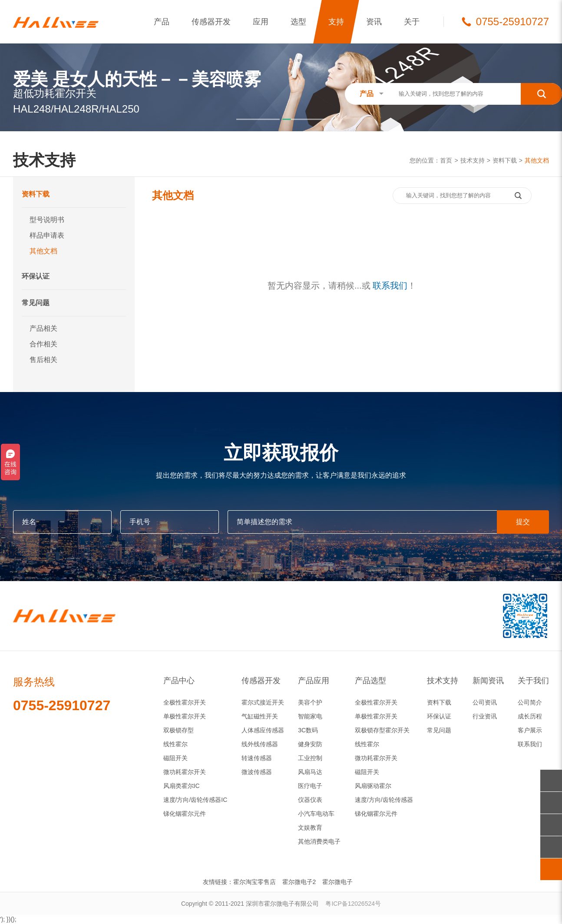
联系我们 (390, 286)
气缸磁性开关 (260, 716)
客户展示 (530, 730)
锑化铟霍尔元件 (185, 814)
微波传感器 (257, 772)
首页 (446, 160)
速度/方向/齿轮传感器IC (195, 800)
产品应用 (314, 681)
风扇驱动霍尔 (373, 786)
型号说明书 (47, 220)
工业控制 (310, 758)
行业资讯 (485, 716)
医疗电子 (310, 786)
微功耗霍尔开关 (185, 772)
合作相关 (43, 344)
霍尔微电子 (337, 882)
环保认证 (36, 276)
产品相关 (43, 328)
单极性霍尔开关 (185, 716)
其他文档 (537, 160)
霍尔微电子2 (299, 882)
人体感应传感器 (263, 730)
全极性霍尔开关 (185, 702)
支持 (336, 22)
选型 (298, 22)
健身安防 (310, 744)
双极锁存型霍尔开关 (382, 730)
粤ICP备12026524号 (353, 904)
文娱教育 (310, 828)
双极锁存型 (179, 730)
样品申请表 (47, 235)
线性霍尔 (175, 744)
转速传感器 (257, 758)
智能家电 (310, 716)
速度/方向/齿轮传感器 (384, 800)
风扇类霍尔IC (182, 786)
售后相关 (43, 360)
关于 (412, 22)
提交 (523, 522)
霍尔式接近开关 (263, 702)
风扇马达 (310, 772)
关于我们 (533, 681)
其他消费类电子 (319, 841)
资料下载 (505, 160)
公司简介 (530, 702)
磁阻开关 (175, 758)
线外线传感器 (260, 744)
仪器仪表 (310, 800)
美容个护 (310, 702)
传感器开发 (211, 22)
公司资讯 (485, 702)
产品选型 (370, 681)
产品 (162, 22)
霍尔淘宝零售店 (255, 882)
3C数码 (308, 730)
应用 (261, 22)
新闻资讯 (488, 681)
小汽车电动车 (316, 814)
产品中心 (179, 681)
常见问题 (36, 303)
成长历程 (530, 716)
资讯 (374, 22)
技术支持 (473, 160)
